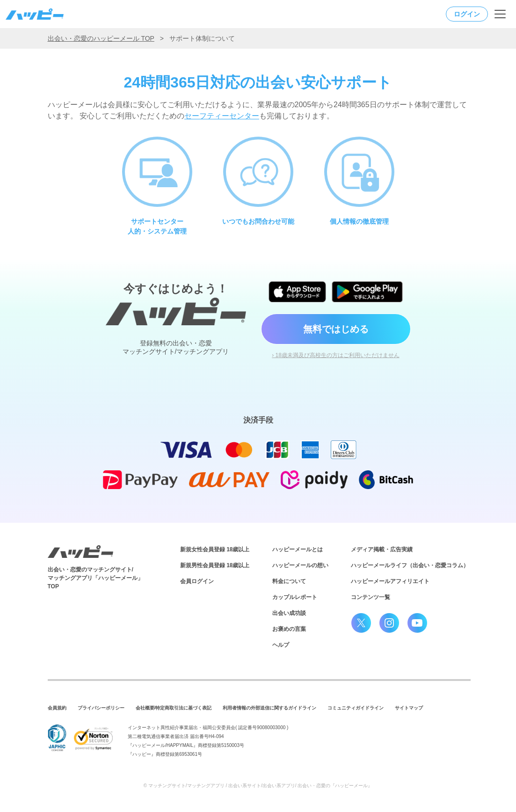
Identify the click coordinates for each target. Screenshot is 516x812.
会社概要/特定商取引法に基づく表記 (174, 708)
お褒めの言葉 (289, 629)
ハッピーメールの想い (300, 565)
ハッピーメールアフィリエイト (390, 581)
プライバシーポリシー (101, 708)
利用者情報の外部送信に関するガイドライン (269, 708)
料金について (289, 581)
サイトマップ (409, 708)
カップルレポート (295, 597)
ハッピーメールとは (298, 549)
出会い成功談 (289, 613)
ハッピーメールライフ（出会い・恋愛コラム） (410, 565)
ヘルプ (281, 645)
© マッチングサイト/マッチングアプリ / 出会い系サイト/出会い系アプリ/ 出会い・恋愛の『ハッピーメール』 (258, 786)
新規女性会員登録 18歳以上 (215, 549)
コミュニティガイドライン (356, 708)
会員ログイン (197, 581)
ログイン (467, 14)
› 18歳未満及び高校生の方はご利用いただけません (336, 355)
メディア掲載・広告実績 (382, 549)
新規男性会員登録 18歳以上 (215, 565)
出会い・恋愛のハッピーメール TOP (101, 38)
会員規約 (57, 708)
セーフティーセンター (222, 116)
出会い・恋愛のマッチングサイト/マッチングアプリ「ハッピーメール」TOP (95, 578)
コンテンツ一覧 (371, 597)
